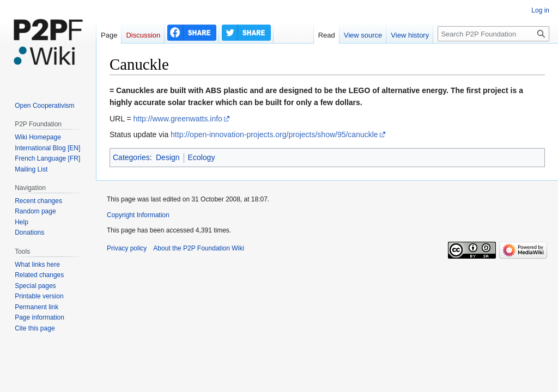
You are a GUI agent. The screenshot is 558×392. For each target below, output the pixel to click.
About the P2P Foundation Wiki (199, 248)
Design (168, 157)
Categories (131, 157)
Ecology (202, 157)
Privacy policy (127, 248)
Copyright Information (138, 215)
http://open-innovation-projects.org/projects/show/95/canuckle (274, 134)
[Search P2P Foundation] (493, 34)
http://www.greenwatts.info (177, 119)
